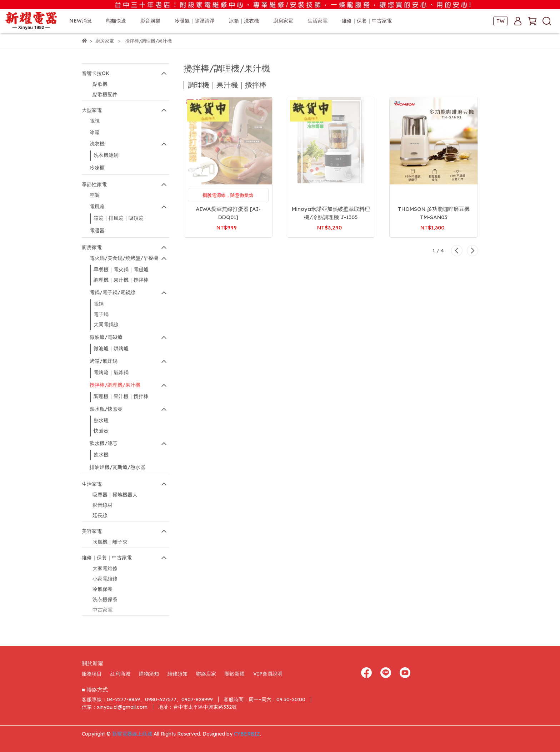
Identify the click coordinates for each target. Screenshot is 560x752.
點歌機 (100, 84)
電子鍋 (101, 314)
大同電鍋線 (106, 325)
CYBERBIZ (247, 734)
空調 (95, 195)
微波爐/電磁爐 (106, 337)
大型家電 (92, 110)
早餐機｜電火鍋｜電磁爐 (121, 269)
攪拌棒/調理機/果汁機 (115, 385)
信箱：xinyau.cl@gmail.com (115, 707)
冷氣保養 (102, 589)
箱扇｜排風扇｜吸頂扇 (119, 218)
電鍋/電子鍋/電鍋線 (112, 292)
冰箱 (95, 132)
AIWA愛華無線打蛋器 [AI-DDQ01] (228, 213)
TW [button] (501, 21)
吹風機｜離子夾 (110, 542)
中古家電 (102, 610)
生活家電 (92, 484)
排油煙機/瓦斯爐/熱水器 (117, 467)
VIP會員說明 (268, 674)
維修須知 (177, 674)
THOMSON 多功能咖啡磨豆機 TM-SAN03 (434, 213)
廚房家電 (92, 247)
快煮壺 (101, 431)
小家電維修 (105, 579)
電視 (95, 121)
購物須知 (149, 674)
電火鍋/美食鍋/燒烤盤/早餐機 (124, 258)
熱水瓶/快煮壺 (106, 409)
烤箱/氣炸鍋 (104, 361)
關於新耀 (235, 674)
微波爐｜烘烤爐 (111, 348)
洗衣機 (97, 144)
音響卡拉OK (96, 73)
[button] (457, 251)
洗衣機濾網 (106, 155)
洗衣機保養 (105, 599)
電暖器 (97, 231)
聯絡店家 (206, 674)
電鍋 (99, 304)
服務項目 (92, 674)
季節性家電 (94, 184)
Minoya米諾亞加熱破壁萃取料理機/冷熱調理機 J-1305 (331, 213)
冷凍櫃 (97, 168)
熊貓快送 (116, 21)
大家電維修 (105, 568)
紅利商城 (120, 674)
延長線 (100, 515)
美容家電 (92, 531)
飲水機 (101, 455)
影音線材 (102, 505)
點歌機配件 (105, 94)
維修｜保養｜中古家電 (107, 558)
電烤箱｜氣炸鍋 (111, 372)
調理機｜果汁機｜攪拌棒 (121, 280)
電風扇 (97, 207)
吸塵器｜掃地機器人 (115, 495)
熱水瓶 (101, 420)
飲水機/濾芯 (104, 443)
